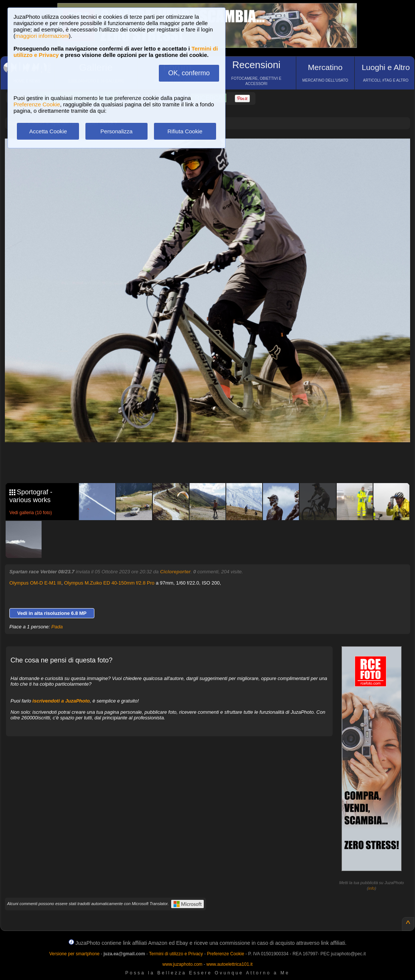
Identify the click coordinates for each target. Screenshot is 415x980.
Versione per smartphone (74, 954)
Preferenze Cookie (37, 104)
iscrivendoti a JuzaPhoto (61, 701)
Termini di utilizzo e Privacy (176, 954)
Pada (57, 627)
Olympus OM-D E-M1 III (35, 583)
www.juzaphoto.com (183, 964)
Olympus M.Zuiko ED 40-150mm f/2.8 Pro (109, 583)
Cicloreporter (175, 572)
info (372, 888)
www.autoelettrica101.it (229, 964)
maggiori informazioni (42, 36)
